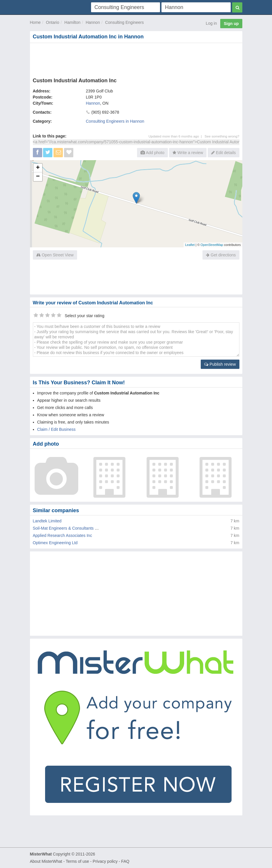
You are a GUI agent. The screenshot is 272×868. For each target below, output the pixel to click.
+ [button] (38, 168)
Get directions (221, 255)
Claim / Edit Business (56, 429)
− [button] (38, 177)
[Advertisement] (136, 59)
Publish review (220, 364)
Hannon (93, 22)
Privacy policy (105, 861)
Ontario (53, 22)
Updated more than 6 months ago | (176, 136)
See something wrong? (222, 136)
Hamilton (72, 22)
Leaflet (190, 245)
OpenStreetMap (212, 245)
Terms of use (77, 861)
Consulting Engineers (124, 22)
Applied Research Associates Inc (63, 535)
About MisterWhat (46, 861)
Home (35, 22)
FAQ (125, 861)
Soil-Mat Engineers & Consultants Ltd (67, 528)
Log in (211, 23)
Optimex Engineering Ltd (55, 543)
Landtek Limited (47, 521)
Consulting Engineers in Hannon (115, 121)
